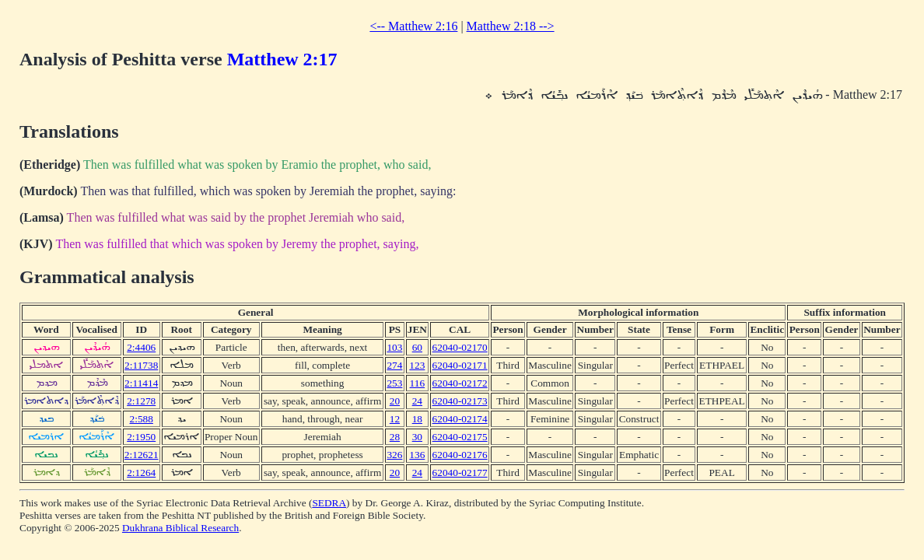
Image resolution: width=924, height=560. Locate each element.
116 (418, 383)
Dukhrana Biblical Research (180, 528)
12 (395, 419)
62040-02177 (460, 472)
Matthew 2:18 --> (511, 26)
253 (394, 383)
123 (417, 365)
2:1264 (141, 472)
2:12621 (142, 455)
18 (417, 419)
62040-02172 (460, 383)
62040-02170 (460, 347)
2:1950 (141, 437)
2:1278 (141, 401)
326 (394, 455)
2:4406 (141, 347)
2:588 (142, 419)
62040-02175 (460, 437)
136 (417, 455)
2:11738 (141, 365)
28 (395, 437)
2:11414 (141, 383)
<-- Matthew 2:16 (413, 26)
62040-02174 (460, 419)
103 (394, 347)
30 (417, 437)
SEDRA (329, 503)
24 (417, 401)
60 (417, 347)
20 (395, 401)
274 (394, 365)
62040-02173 (460, 401)
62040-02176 (460, 455)
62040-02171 (460, 365)
